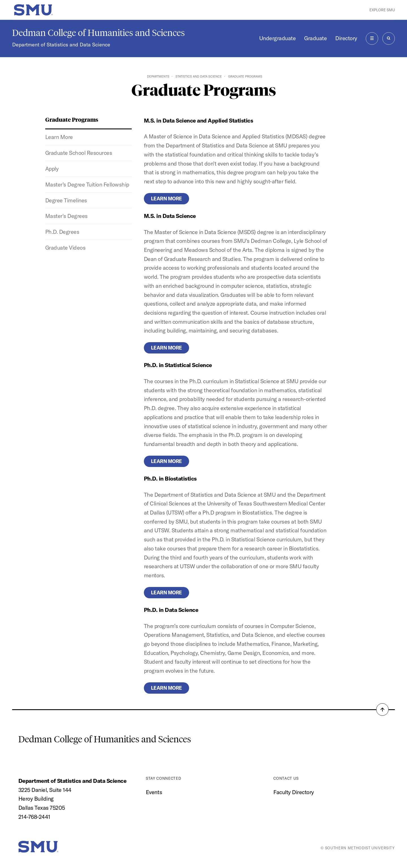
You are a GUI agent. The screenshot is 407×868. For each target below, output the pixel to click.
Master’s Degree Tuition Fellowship (87, 184)
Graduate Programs (72, 119)
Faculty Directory (294, 792)
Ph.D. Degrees (62, 232)
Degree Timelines (66, 200)
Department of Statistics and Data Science (61, 45)
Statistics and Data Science (199, 76)
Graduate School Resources (79, 153)
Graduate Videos (65, 247)
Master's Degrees (66, 216)
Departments (158, 76)
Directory (346, 38)
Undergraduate (278, 38)
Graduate (315, 38)
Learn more (166, 199)
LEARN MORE (166, 348)
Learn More (59, 137)
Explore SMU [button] (382, 10)
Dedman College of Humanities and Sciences (98, 33)
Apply (52, 169)
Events (154, 792)
